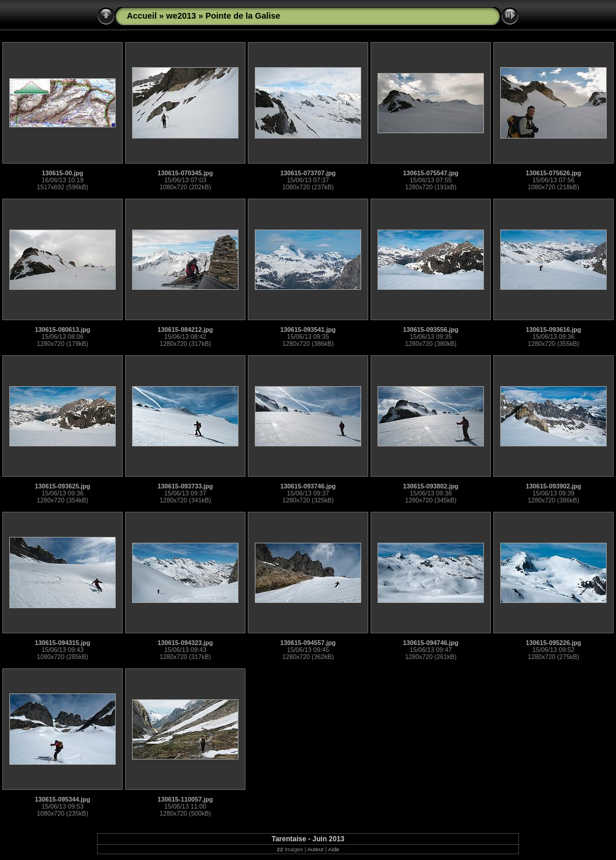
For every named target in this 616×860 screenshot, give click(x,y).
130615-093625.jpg (63, 486)
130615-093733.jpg (186, 486)
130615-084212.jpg (186, 330)
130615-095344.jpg (63, 799)
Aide (333, 849)
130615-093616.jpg (554, 330)
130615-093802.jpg (431, 486)
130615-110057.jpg (186, 799)
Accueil (142, 16)
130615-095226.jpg (554, 643)
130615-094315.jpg (63, 643)
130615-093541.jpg (308, 330)
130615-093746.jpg (308, 486)
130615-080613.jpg (63, 330)
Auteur (316, 849)
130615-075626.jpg (554, 173)
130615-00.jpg (63, 173)
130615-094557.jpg (308, 643)
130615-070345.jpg (186, 173)
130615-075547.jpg (431, 173)
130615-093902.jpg (554, 486)
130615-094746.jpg (431, 643)
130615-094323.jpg (186, 643)
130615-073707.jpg (308, 173)
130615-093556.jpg (431, 330)
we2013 (181, 16)
